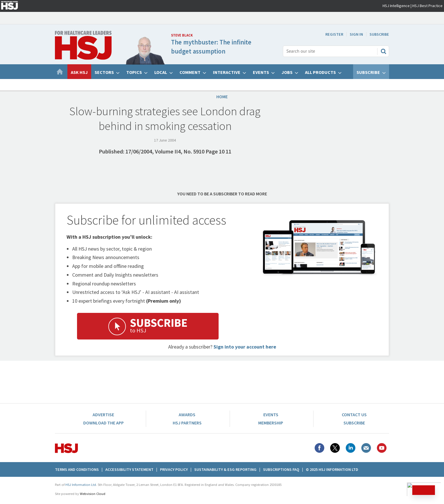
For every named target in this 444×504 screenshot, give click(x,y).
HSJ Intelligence (396, 6)
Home (222, 97)
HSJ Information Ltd (81, 485)
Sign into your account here (245, 347)
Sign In (356, 34)
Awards (187, 415)
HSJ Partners (187, 423)
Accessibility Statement (129, 469)
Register (334, 34)
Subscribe (379, 34)
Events (271, 415)
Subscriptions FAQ (281, 469)
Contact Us (354, 415)
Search (383, 51)
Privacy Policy (174, 469)
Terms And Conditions (77, 469)
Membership (271, 423)
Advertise (103, 415)
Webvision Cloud (93, 494)
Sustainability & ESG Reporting (225, 469)
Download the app (103, 423)
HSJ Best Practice (427, 6)
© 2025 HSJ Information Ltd (332, 469)
